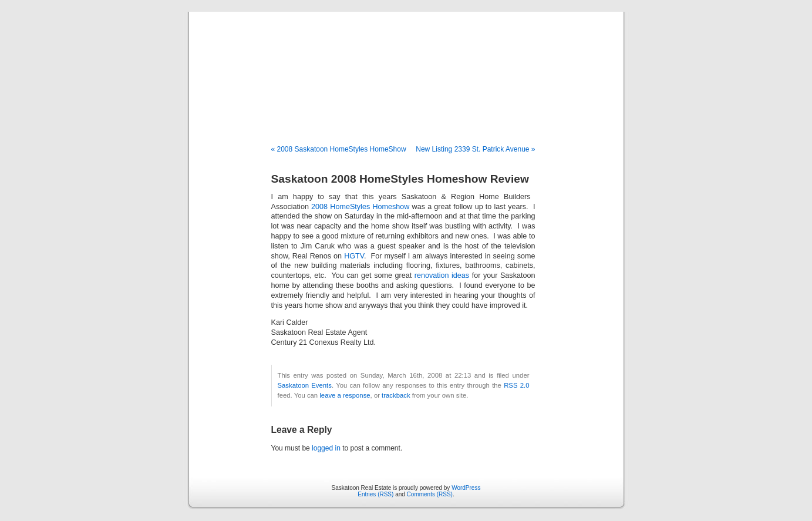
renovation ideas (442, 275)
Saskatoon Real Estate (406, 66)
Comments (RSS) (430, 494)
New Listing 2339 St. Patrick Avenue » (475, 149)
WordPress (466, 488)
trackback (396, 395)
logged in (326, 448)
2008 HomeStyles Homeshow (360, 207)
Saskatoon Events (305, 385)
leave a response (345, 395)
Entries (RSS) (375, 494)
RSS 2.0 (516, 385)
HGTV (354, 256)
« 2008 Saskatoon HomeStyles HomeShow (339, 149)
